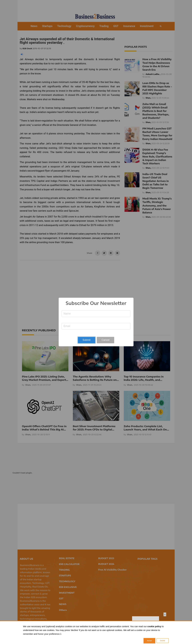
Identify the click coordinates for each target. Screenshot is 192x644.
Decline (163, 641)
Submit (87, 340)
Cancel (106, 340)
